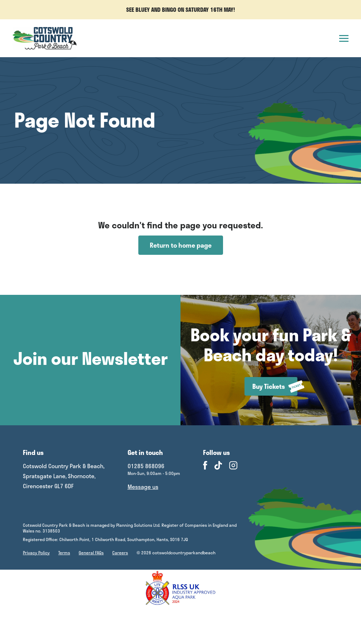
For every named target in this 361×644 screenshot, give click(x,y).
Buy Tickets (275, 387)
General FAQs (91, 553)
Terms (64, 553)
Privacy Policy (36, 553)
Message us (143, 487)
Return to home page (181, 245)
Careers (120, 553)
